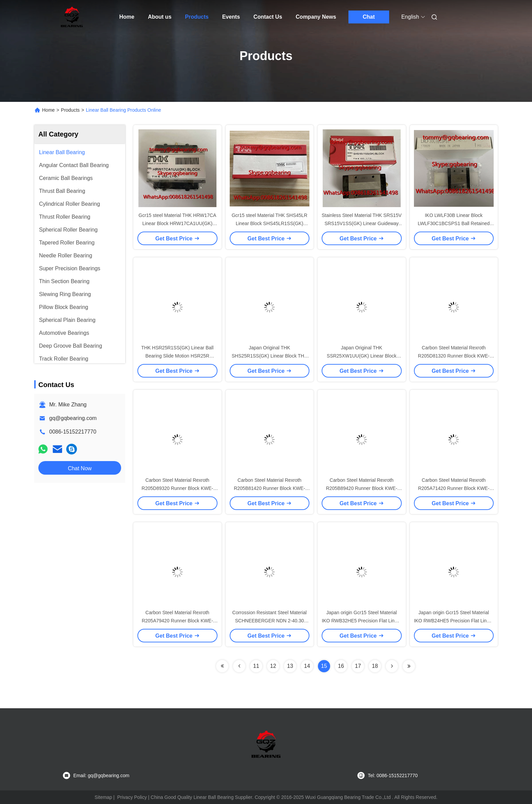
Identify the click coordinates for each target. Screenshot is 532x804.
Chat (369, 17)
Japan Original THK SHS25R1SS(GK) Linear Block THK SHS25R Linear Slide (270, 356)
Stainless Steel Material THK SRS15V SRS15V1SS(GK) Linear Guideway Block (362, 223)
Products (197, 17)
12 (273, 666)
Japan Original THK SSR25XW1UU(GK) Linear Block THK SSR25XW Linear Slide (362, 356)
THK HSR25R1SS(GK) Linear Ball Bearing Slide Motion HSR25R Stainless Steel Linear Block (177, 356)
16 (341, 666)
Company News (316, 17)
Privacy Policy (132, 797)
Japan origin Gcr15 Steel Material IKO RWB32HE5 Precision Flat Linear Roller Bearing (362, 621)
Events (231, 17)
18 (375, 666)
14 (307, 666)
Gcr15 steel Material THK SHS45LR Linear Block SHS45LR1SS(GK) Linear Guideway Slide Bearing (270, 223)
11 (256, 666)
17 (358, 666)
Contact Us (268, 17)
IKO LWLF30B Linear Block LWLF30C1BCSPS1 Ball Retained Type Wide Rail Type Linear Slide (454, 223)
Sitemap (103, 797)
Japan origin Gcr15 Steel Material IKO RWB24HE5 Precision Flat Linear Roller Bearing (454, 621)
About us (160, 17)
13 (290, 666)
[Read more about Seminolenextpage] (222, 666)
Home (127, 17)
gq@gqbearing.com (73, 418)
